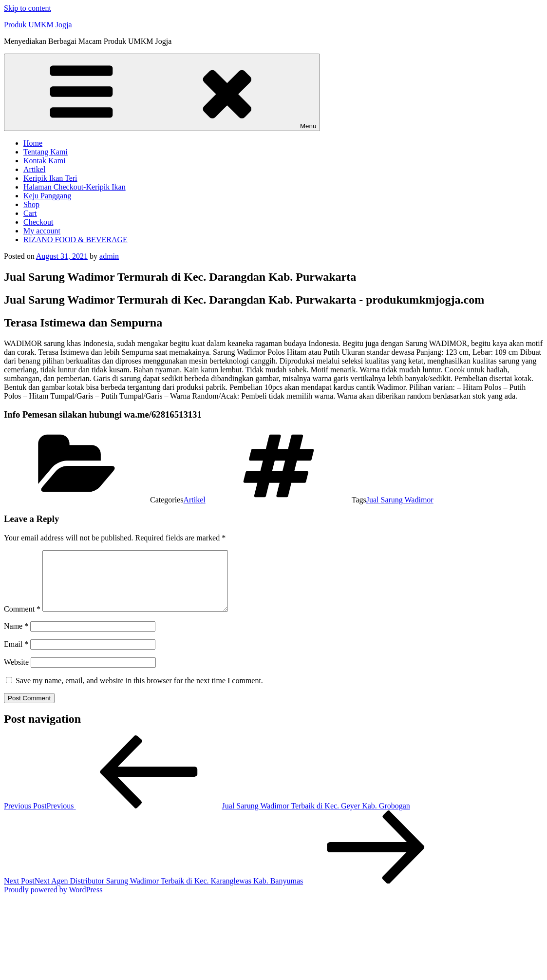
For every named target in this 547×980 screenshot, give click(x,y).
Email (16, 656)
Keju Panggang (47, 196)
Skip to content (28, 8)
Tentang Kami (46, 152)
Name (16, 638)
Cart (30, 213)
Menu (162, 92)
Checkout (38, 222)
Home (33, 143)
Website (16, 674)
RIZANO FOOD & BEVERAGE (75, 240)
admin (109, 256)
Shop (31, 204)
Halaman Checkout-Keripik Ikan (75, 187)
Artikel (34, 169)
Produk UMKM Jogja (38, 25)
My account (42, 231)
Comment (22, 621)
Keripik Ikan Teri (50, 178)
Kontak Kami (45, 161)
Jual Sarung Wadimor (400, 500)
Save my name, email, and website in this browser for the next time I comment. (139, 692)
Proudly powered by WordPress (53, 901)
